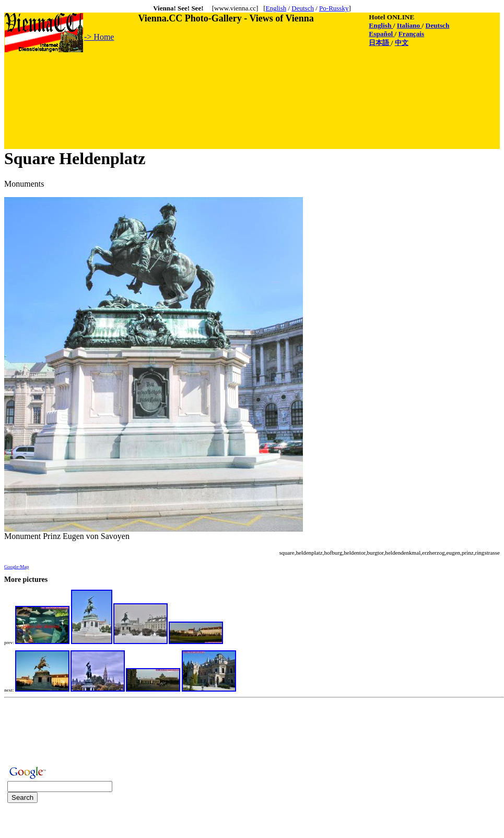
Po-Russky (334, 8)
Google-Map (16, 567)
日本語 (380, 43)
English (276, 8)
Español (382, 34)
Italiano (409, 25)
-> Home (99, 37)
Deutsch (303, 8)
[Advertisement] (195, 77)
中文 (402, 43)
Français (412, 34)
